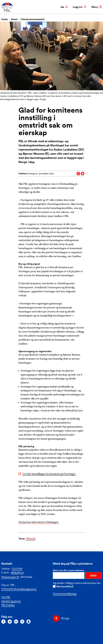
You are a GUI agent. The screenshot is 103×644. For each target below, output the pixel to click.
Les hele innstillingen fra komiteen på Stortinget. (49, 474)
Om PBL (6, 597)
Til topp (65, 618)
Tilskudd (31, 539)
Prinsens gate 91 (10, 577)
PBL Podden (8, 605)
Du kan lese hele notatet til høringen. (39, 522)
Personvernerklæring (65, 594)
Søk (64, 7)
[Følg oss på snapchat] (29, 622)
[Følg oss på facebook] (3, 622)
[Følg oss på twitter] (10, 622)
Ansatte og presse (11, 601)
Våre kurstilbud (65, 586)
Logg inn (80, 7)
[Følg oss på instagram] (22, 622)
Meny (97, 7)
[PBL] (7, 11)
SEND (93, 575)
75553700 (17, 569)
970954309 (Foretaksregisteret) (19, 589)
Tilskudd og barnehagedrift (33, 19)
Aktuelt (14, 19)
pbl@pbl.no (17, 572)
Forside (5, 19)
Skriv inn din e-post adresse (68, 570)
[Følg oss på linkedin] (16, 622)
